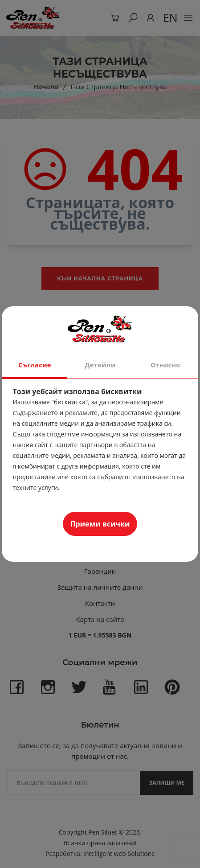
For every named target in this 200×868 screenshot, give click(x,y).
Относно (165, 365)
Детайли (100, 365)
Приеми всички (100, 524)
